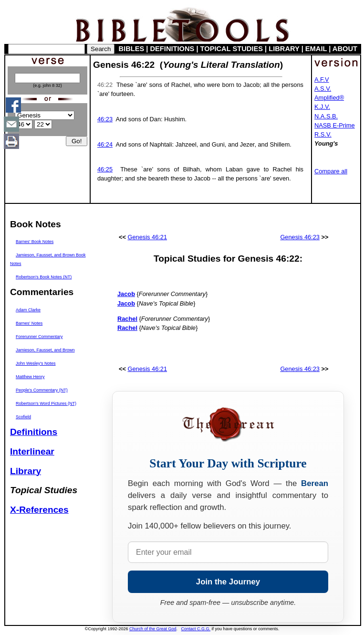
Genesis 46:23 (300, 237)
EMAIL (316, 49)
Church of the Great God (153, 629)
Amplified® (329, 98)
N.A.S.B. (326, 116)
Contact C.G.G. (196, 629)
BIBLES (132, 49)
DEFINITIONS (172, 49)
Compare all (331, 171)
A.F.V (322, 79)
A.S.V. (323, 89)
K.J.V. (322, 107)
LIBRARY (284, 49)
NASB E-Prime (335, 125)
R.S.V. (323, 134)
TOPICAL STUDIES (232, 49)
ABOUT (345, 49)
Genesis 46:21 (148, 237)
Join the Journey (228, 582)
